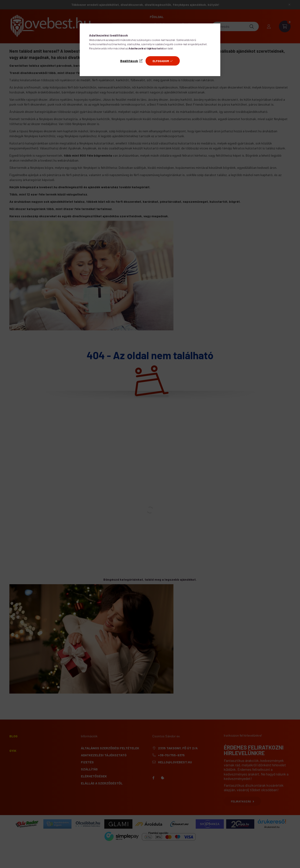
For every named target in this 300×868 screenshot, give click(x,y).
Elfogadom (161, 61)
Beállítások (129, 61)
